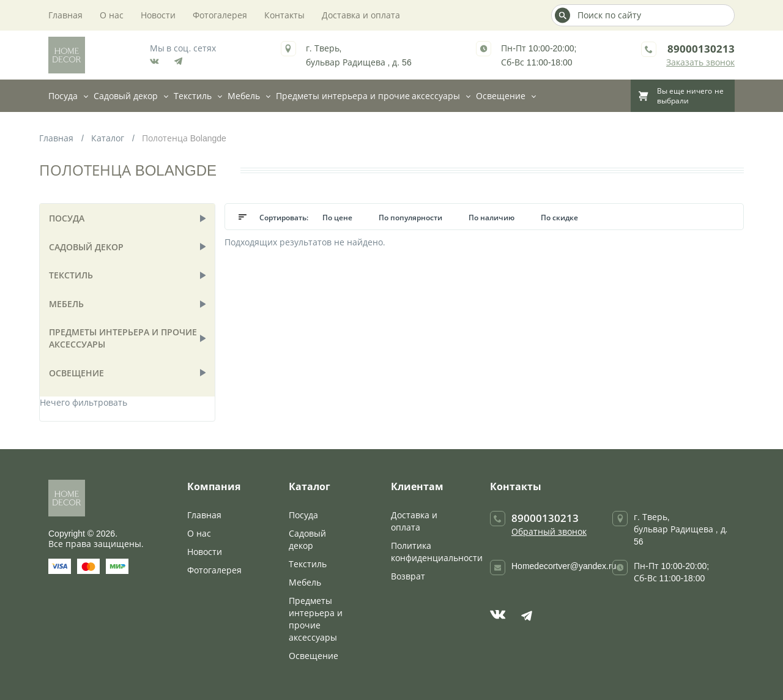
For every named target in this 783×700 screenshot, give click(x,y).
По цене (338, 218)
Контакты (284, 15)
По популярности (411, 218)
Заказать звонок (700, 62)
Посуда (63, 96)
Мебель (244, 96)
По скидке (559, 218)
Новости (158, 15)
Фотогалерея (220, 15)
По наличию (492, 218)
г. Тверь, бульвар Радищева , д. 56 (681, 529)
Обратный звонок (549, 531)
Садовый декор (126, 96)
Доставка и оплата (361, 15)
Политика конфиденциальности (437, 552)
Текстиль (193, 96)
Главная (65, 15)
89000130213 (701, 49)
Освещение (501, 96)
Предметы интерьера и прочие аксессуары (368, 96)
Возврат (408, 576)
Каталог (108, 138)
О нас (112, 15)
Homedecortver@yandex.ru (564, 566)
